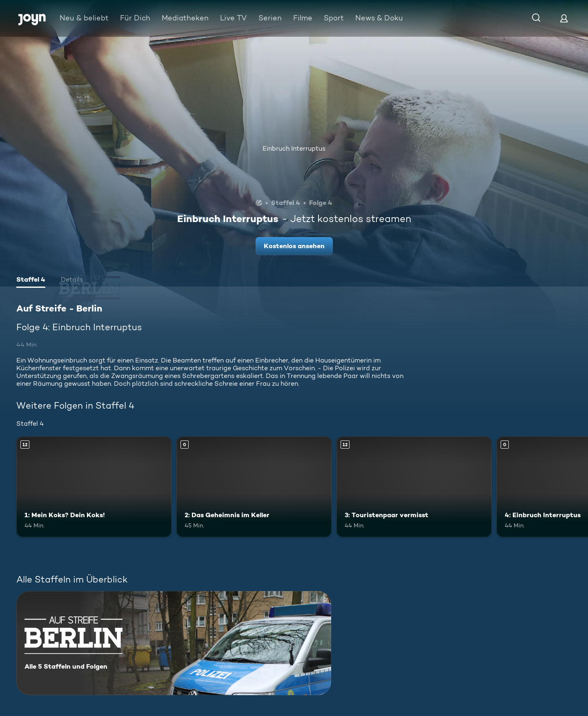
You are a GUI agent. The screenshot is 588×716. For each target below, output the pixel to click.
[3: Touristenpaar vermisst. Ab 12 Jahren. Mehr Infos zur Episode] (414, 487)
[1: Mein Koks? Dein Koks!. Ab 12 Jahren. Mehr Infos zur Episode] (94, 487)
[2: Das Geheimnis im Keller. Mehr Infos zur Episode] (254, 487)
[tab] (31, 280)
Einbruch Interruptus (294, 148)
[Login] (564, 18)
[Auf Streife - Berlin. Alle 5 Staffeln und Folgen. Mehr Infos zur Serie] (174, 643)
